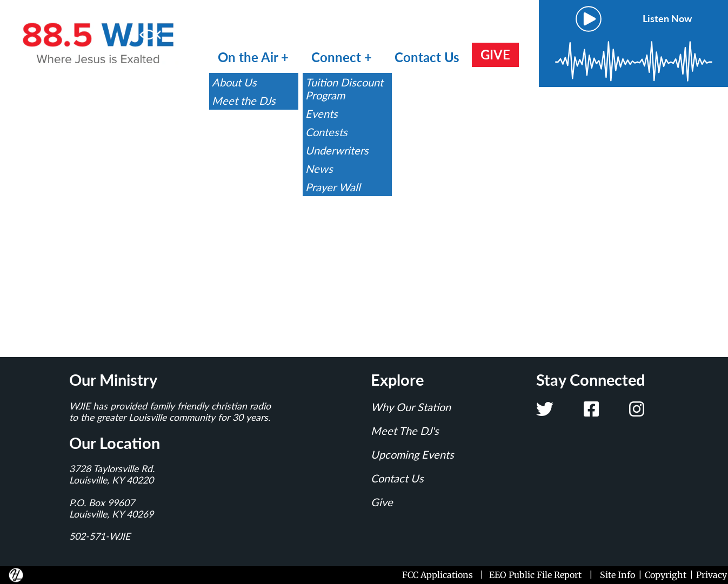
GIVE (495, 54)
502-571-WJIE (100, 536)
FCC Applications (440, 575)
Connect (338, 57)
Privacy (712, 575)
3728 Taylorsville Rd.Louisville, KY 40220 (112, 474)
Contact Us (427, 57)
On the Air (248, 57)
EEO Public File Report (535, 575)
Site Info (617, 575)
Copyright (666, 575)
